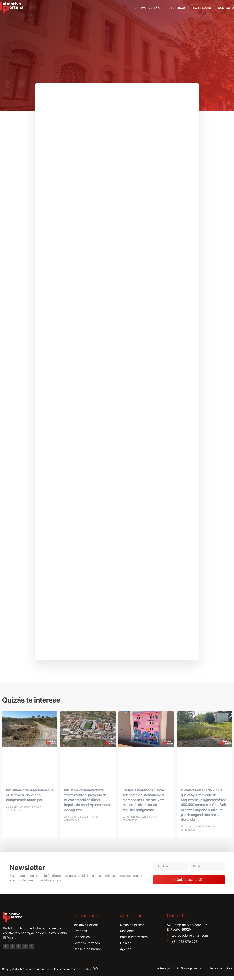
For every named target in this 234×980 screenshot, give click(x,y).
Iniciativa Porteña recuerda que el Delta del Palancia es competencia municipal (30, 799)
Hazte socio (202, 8)
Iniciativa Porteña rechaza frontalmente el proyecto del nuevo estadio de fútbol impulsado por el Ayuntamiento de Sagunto (88, 804)
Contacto (226, 8)
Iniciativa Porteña (145, 8)
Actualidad (176, 8)
